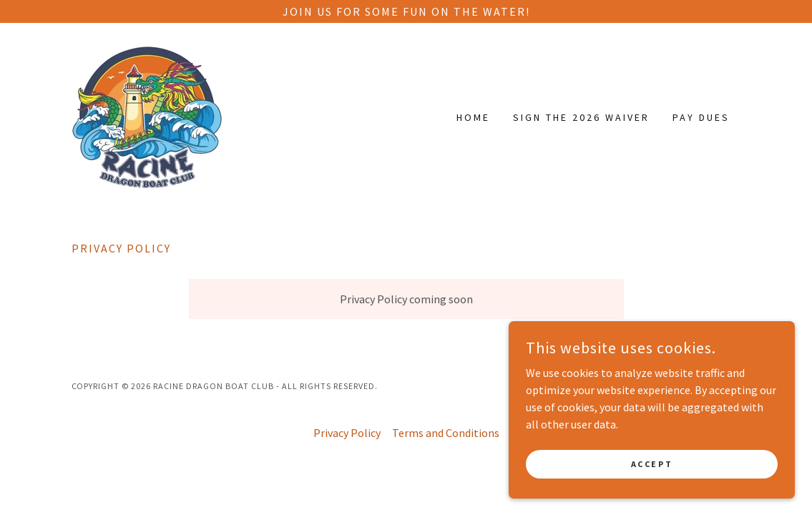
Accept (652, 464)
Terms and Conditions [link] (446, 433)
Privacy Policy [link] (347, 433)
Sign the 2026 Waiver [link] (581, 117)
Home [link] (473, 117)
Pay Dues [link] (701, 117)
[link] (147, 116)
